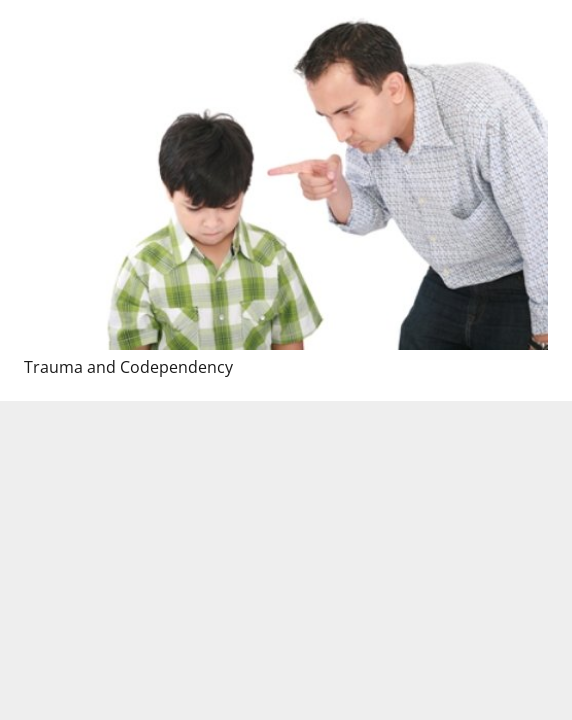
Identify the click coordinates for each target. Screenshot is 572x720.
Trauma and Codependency (128, 367)
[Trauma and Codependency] (286, 175)
